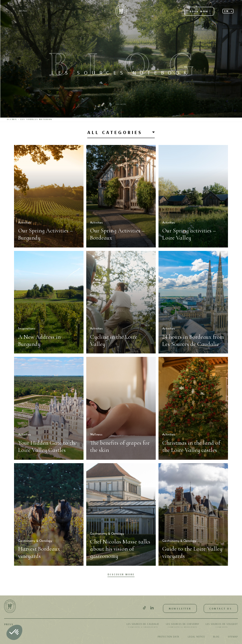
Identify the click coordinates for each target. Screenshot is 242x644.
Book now (199, 11)
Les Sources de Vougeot (222, 626)
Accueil (12, 119)
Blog (216, 637)
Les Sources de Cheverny (183, 626)
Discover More (121, 574)
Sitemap (233, 637)
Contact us (221, 608)
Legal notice (196, 637)
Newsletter (180, 608)
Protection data (169, 637)
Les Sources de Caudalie (143, 626)
